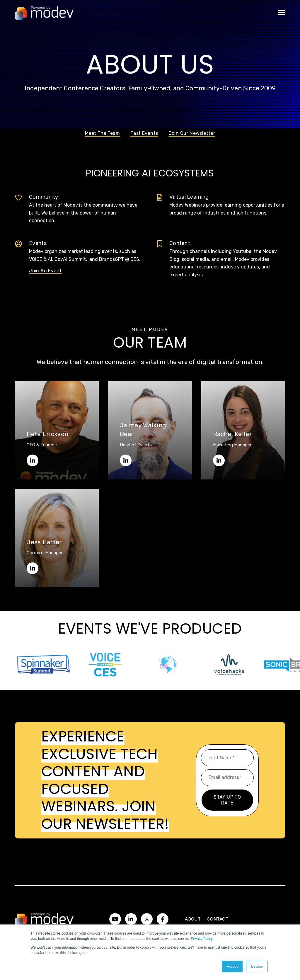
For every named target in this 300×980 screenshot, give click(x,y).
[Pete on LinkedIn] (33, 460)
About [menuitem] (193, 919)
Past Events (144, 133)
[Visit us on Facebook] (163, 919)
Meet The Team (102, 133)
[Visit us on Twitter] (147, 919)
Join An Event (45, 271)
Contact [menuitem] (218, 919)
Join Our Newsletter (192, 133)
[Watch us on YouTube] (115, 919)
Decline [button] (257, 967)
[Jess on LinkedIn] (33, 568)
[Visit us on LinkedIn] (131, 919)
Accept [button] (232, 967)
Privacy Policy (202, 939)
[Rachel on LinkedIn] (219, 460)
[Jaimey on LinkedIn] (126, 460)
